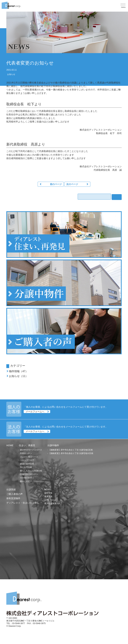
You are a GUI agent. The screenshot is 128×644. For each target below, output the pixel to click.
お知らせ (11, 74)
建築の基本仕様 (27, 464)
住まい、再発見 (27, 445)
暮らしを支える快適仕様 (31, 471)
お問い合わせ (50, 500)
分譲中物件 (53, 445)
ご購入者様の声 (14, 494)
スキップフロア (27, 460)
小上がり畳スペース (29, 457)
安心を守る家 (26, 467)
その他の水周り (27, 478)
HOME (10, 445)
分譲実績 (11, 490)
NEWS (47, 490)
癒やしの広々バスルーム (31, 481)
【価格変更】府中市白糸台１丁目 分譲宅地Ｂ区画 (71, 453)
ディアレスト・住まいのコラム (23, 503)
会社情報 (48, 493)
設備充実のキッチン (29, 474)
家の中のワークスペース (31, 450)
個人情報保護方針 (52, 503)
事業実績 (48, 496)
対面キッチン (26, 453)
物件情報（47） (18, 371)
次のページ (72, 184)
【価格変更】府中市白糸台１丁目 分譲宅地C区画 (71, 450)
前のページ (56, 184)
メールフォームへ (35, 412)
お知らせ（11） (18, 376)
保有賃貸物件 (13, 498)
